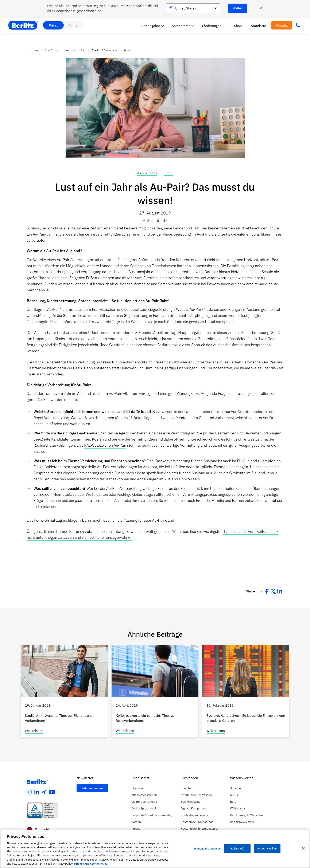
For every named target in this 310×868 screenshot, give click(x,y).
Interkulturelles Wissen (196, 795)
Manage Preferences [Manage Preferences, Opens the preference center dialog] (207, 849)
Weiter (237, 8)
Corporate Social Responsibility (152, 815)
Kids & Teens (147, 173)
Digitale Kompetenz (193, 808)
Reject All (237, 849)
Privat (53, 25)
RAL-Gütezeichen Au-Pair (105, 445)
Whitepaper (238, 808)
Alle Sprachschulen (144, 795)
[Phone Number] (298, 25)
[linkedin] (37, 792)
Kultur (168, 173)
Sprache (235, 788)
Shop (238, 26)
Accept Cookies (267, 849)
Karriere (137, 822)
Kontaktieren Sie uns (194, 815)
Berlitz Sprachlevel (144, 808)
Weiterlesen (34, 731)
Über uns (137, 788)
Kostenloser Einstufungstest (199, 829)
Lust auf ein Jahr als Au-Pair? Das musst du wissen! (98, 50)
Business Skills (191, 802)
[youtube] (52, 792)
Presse (136, 829)
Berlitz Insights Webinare (246, 815)
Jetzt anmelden (92, 788)
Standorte (259, 26)
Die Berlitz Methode (144, 802)
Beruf (234, 802)
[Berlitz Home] (23, 25)
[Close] (303, 848)
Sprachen (187, 788)
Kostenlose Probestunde (197, 822)
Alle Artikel (52, 50)
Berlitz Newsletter (242, 822)
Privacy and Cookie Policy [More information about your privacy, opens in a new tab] (91, 864)
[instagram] (29, 792)
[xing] (44, 792)
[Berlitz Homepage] (37, 782)
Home (35, 50)
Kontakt (282, 25)
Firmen (74, 25)
